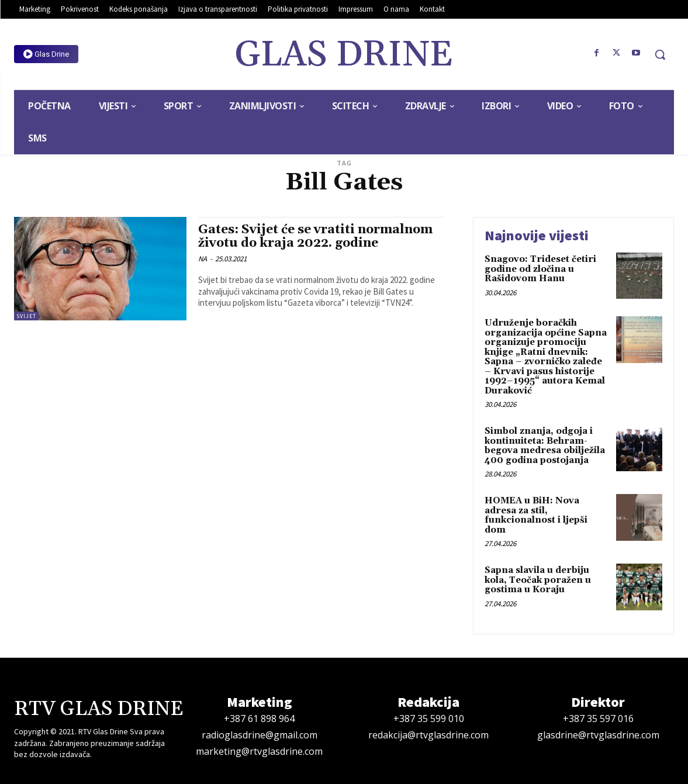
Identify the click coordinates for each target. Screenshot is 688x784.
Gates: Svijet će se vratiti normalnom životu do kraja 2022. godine (315, 236)
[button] (660, 54)
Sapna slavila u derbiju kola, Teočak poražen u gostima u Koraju (538, 580)
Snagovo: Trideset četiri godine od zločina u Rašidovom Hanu (540, 269)
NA (203, 259)
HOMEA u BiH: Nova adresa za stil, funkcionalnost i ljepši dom (536, 515)
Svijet (26, 316)
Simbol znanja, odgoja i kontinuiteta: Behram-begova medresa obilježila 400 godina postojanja (545, 446)
